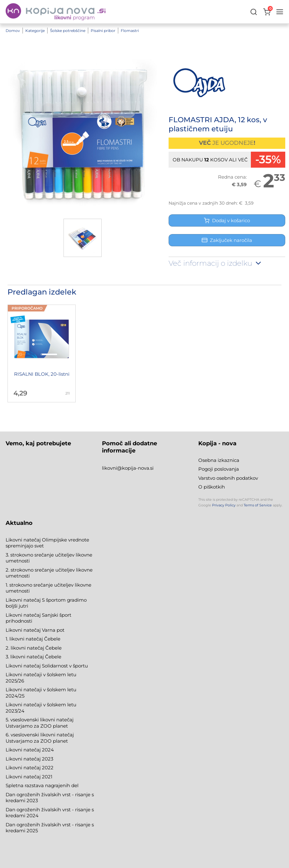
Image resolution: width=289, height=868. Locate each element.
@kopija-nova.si (135, 468)
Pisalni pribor (103, 31)
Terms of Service (258, 505)
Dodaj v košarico (227, 220)
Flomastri (130, 31)
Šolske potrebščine (68, 31)
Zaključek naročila (227, 240)
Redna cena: (232, 177)
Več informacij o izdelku (215, 263)
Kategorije (35, 31)
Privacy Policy (224, 505)
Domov (13, 31)
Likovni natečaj (24, 777)
